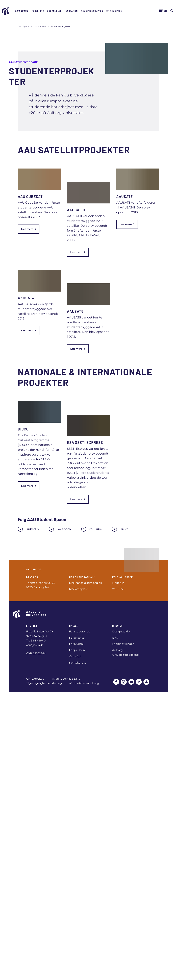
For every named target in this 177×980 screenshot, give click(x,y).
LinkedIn (28, 529)
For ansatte (77, 638)
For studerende (80, 632)
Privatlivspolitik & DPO (65, 679)
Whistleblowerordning (84, 683)
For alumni (76, 644)
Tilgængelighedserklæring (44, 683)
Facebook (60, 529)
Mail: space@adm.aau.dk (86, 583)
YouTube (92, 529)
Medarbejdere (79, 589)
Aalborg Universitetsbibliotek (126, 652)
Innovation (71, 11)
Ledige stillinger (123, 644)
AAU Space (22, 11)
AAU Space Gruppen (92, 11)
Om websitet (35, 679)
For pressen (77, 650)
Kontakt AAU (78, 663)
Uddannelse (54, 11)
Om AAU (75, 656)
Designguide (121, 632)
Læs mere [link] (29, 229)
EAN (115, 638)
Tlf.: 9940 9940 (36, 641)
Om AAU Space (114, 11)
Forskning (38, 11)
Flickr (120, 529)
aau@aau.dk (34, 645)
